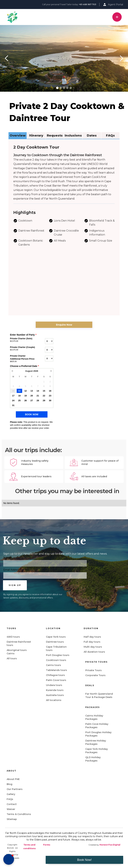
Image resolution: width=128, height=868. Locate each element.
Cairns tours (53, 665)
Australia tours (55, 695)
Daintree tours (55, 642)
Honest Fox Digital (110, 845)
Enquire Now (64, 325)
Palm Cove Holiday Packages (97, 726)
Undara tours (54, 685)
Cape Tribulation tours (56, 648)
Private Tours (93, 670)
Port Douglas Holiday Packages (98, 734)
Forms (47, 845)
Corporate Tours (95, 675)
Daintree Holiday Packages (96, 742)
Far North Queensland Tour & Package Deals (99, 695)
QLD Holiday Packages (93, 759)
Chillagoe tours (55, 675)
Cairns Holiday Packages (94, 717)
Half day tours (92, 637)
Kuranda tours (55, 690)
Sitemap (12, 819)
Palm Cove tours (56, 680)
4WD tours (13, 637)
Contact (12, 804)
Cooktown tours (56, 660)
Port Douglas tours (58, 655)
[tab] (18, 136)
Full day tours (92, 642)
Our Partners (15, 789)
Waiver (11, 809)
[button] (117, 17)
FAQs (10, 799)
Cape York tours (56, 637)
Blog (9, 784)
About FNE (13, 779)
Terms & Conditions (19, 814)
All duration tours (94, 652)
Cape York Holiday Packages (97, 751)
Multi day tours (93, 647)
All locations (54, 700)
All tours (12, 658)
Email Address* (12, 570)
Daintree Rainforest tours (19, 643)
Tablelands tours (56, 670)
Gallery (11, 794)
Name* (7, 558)
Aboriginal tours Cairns (17, 652)
